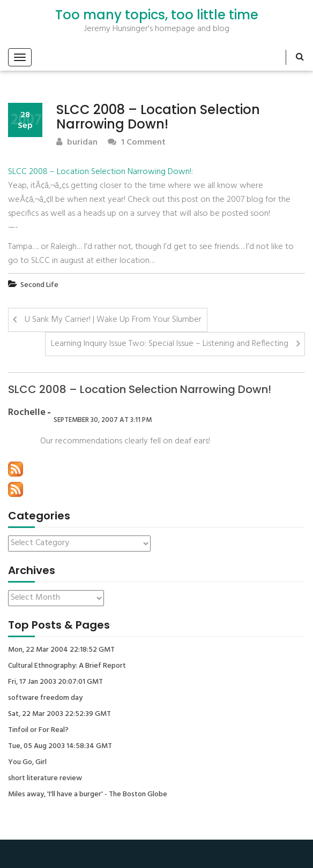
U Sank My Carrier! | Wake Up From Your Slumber (113, 320)
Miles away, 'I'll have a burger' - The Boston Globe (88, 795)
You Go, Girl (27, 763)
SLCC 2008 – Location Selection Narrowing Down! (100, 172)
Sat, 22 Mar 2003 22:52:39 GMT (59, 714)
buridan (77, 143)
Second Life (39, 285)
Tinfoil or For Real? (38, 730)
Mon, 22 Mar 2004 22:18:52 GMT (61, 650)
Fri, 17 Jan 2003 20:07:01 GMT (55, 682)
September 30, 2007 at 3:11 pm (103, 420)
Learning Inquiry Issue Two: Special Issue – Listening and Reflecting (170, 344)
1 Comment (137, 143)
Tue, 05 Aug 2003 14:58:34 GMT (60, 746)
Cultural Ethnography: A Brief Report (67, 666)
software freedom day (45, 698)
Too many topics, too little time (157, 15)
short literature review (45, 779)
